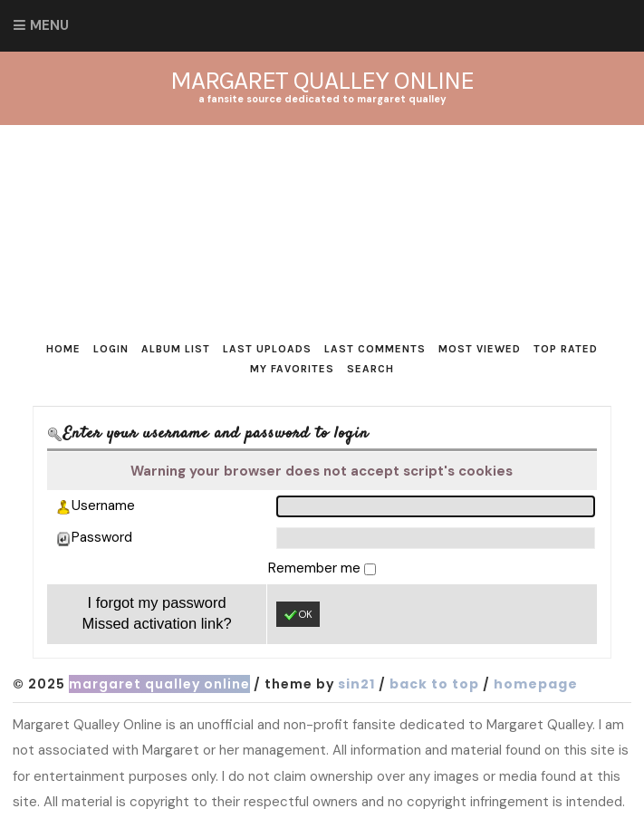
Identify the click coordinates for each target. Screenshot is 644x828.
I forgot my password (156, 602)
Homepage (536, 684)
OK (298, 615)
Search (370, 369)
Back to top (434, 684)
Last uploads (267, 349)
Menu (49, 25)
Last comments (375, 349)
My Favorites (292, 369)
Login (111, 349)
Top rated (566, 349)
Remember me (316, 568)
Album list (176, 349)
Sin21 (356, 684)
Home (63, 349)
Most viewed (480, 349)
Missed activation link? (157, 623)
